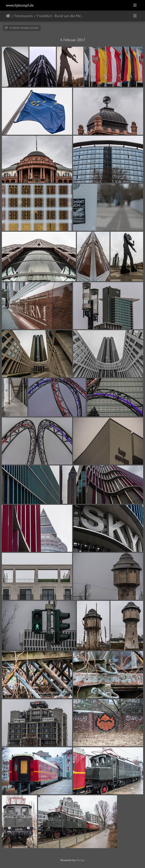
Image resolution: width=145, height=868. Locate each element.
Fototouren (24, 16)
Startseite (8, 16)
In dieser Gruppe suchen (22, 28)
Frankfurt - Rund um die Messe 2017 (60, 16)
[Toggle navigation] (135, 5)
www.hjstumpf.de (20, 5)
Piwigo (80, 860)
